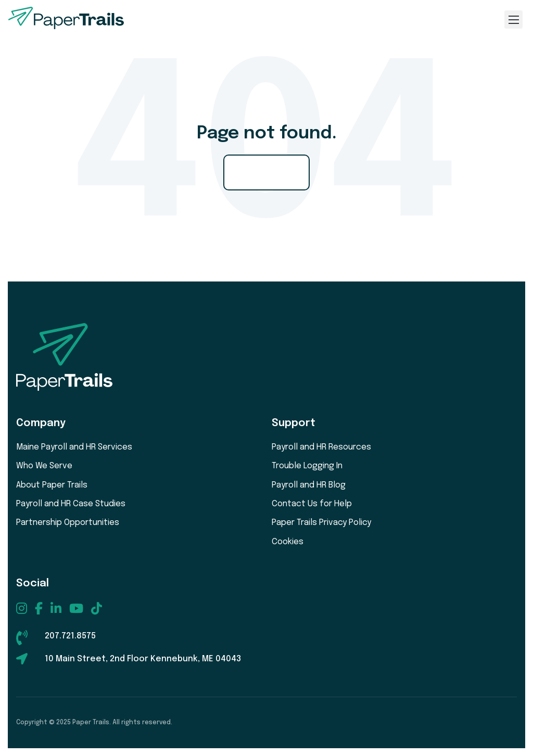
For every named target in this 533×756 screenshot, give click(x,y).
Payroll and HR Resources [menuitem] (321, 447)
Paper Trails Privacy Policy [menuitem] (321, 523)
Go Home (266, 172)
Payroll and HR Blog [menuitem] (309, 485)
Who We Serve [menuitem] (44, 466)
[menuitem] (22, 608)
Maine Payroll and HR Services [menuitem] (74, 447)
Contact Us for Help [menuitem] (312, 504)
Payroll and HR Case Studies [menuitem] (71, 504)
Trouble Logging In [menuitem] (307, 466)
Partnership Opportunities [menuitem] (68, 523)
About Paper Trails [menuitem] (52, 485)
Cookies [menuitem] (288, 542)
